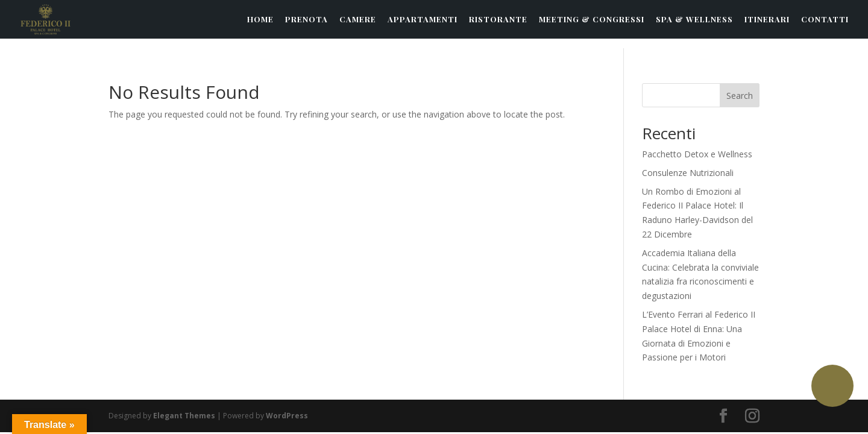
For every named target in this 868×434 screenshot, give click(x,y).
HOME (260, 20)
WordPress (287, 416)
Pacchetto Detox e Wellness (697, 154)
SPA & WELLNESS (694, 20)
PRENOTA (307, 20)
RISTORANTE (498, 20)
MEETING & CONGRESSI (592, 20)
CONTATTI (825, 20)
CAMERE (358, 20)
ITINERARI (767, 20)
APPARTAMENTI (423, 20)
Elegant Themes (184, 416)
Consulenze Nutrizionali (688, 173)
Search (740, 96)
